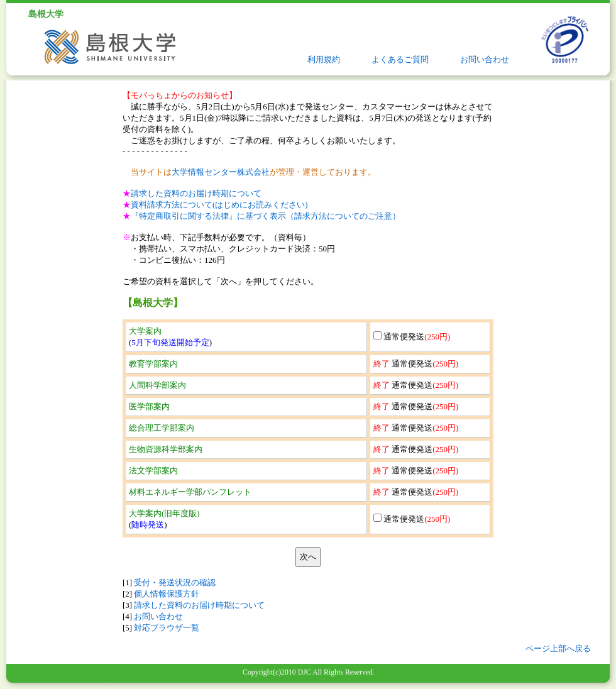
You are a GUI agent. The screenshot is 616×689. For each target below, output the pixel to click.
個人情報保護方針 (167, 594)
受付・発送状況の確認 (175, 582)
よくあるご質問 (400, 59)
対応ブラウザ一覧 (167, 628)
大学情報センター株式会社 (221, 172)
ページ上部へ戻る (558, 648)
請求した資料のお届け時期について (196, 193)
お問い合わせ (485, 59)
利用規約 (324, 59)
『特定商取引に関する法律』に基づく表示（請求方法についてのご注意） (266, 216)
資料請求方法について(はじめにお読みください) (219, 205)
